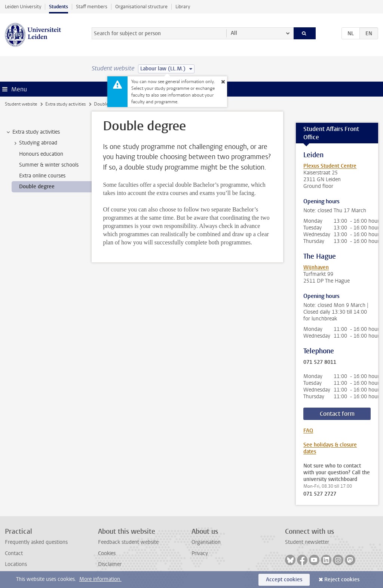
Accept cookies (284, 580)
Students (59, 7)
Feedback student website (128, 542)
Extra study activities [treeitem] (33, 132)
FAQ (308, 431)
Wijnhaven (316, 267)
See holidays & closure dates (330, 448)
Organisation (206, 542)
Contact (14, 553)
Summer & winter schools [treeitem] (49, 165)
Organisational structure (141, 7)
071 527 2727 (320, 494)
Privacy (200, 553)
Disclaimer (110, 564)
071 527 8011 (320, 362)
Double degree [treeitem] (37, 187)
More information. (100, 579)
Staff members (92, 7)
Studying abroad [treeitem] (35, 143)
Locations (16, 564)
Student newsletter (307, 542)
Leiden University (23, 7)
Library (183, 7)
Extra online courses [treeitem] (42, 176)
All (234, 33)
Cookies (107, 553)
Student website (21, 104)
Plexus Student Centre (330, 166)
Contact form (337, 414)
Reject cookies (342, 580)
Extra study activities (65, 104)
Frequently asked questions (36, 542)
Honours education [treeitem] (41, 154)
